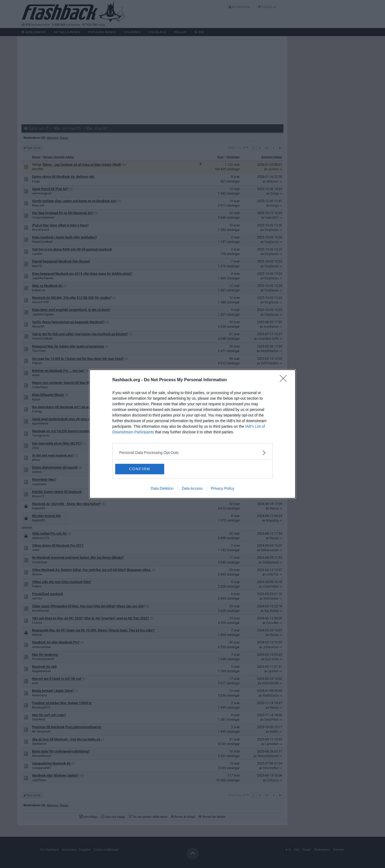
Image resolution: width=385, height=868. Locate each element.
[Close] (285, 380)
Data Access (192, 489)
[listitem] (192, 453)
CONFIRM (140, 469)
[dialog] (192, 434)
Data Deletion (162, 489)
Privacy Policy (223, 489)
